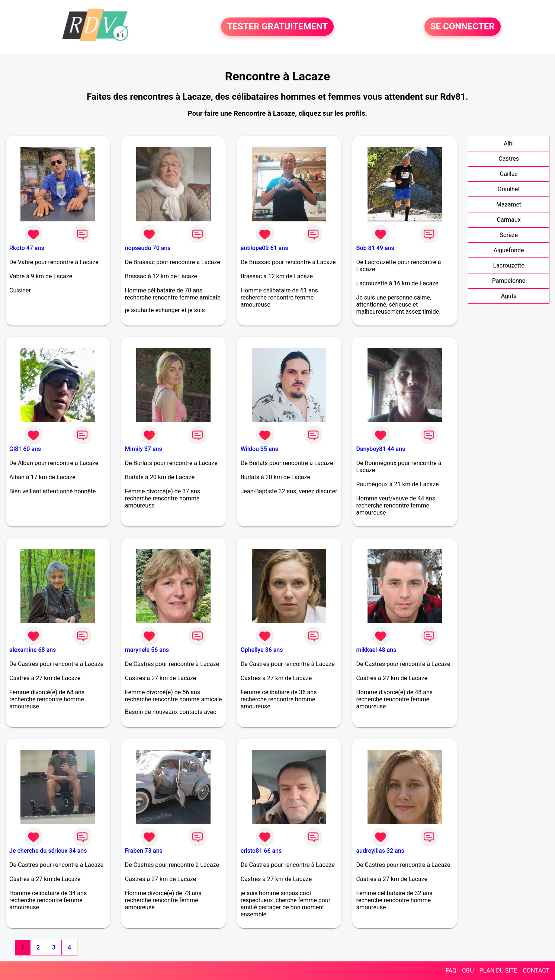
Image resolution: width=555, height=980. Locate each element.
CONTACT (536, 971)
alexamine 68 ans (33, 650)
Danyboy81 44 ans (381, 449)
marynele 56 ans (147, 650)
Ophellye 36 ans (262, 650)
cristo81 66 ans (261, 851)
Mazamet (509, 204)
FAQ (451, 971)
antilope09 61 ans (264, 248)
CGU (468, 971)
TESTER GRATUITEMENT (277, 27)
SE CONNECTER (463, 27)
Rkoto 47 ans (27, 248)
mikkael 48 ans (376, 650)
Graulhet (509, 189)
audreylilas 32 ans (380, 851)
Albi (509, 143)
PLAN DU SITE (498, 971)
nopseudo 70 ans (148, 248)
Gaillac (509, 174)
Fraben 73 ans (144, 851)
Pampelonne (509, 281)
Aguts (509, 296)
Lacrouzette (509, 265)
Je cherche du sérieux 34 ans (48, 851)
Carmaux (509, 220)
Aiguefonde (509, 250)
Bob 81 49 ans (375, 248)
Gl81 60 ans (25, 449)
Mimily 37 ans (144, 449)
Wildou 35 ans (259, 449)
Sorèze (509, 235)
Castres (509, 159)
